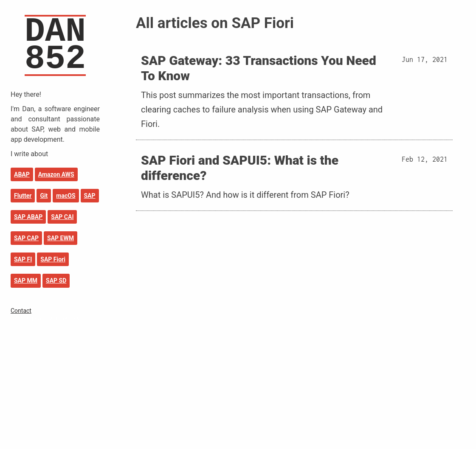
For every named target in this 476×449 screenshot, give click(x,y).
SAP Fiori (53, 259)
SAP (90, 196)
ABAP (22, 174)
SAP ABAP (28, 217)
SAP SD (56, 281)
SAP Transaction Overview (45, 319)
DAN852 (55, 45)
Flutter (23, 196)
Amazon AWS (56, 174)
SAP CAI (62, 217)
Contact (21, 311)
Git (44, 196)
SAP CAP (26, 238)
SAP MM (26, 281)
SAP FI (23, 259)
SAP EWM (61, 238)
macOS (66, 196)
